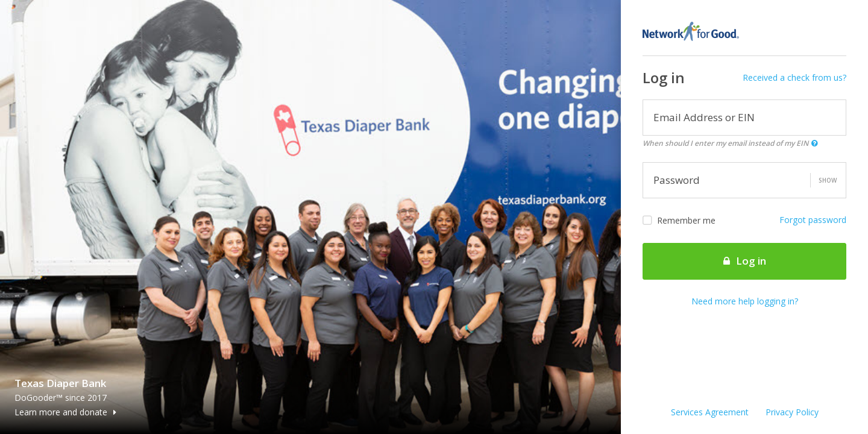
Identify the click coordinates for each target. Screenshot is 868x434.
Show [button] (828, 180)
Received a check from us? (794, 77)
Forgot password (813, 220)
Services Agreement (710, 412)
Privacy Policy (792, 412)
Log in (745, 261)
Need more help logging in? (745, 301)
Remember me (679, 221)
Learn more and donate (65, 412)
